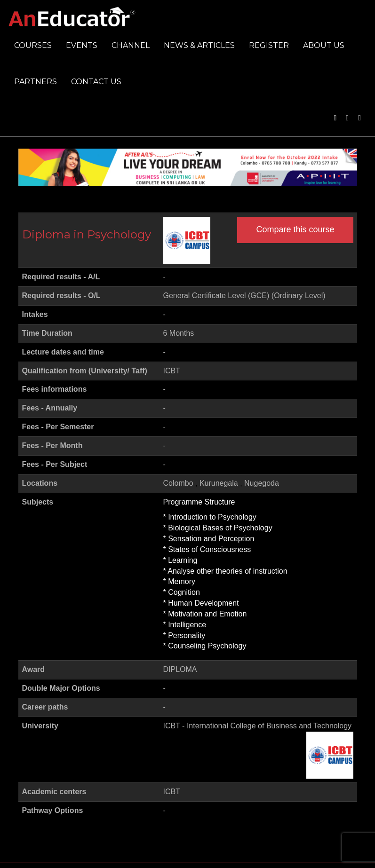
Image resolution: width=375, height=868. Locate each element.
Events (82, 45)
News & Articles (199, 45)
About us (324, 45)
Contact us (96, 82)
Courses (33, 45)
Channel (131, 45)
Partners (36, 82)
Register (269, 45)
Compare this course (295, 229)
